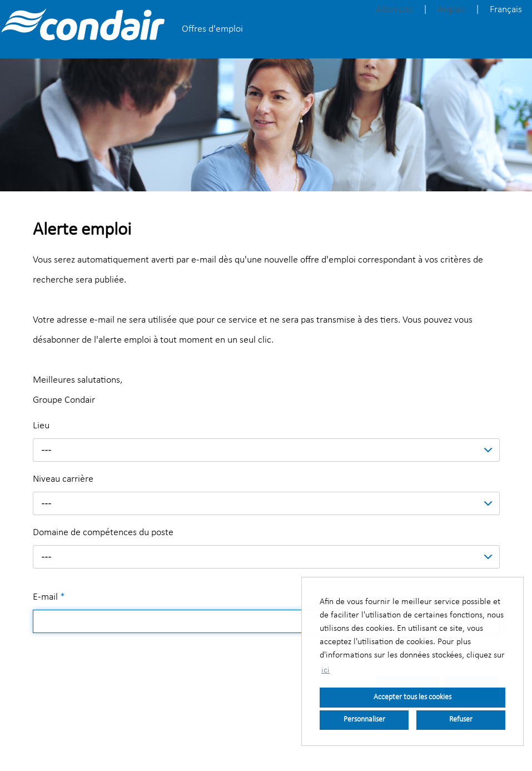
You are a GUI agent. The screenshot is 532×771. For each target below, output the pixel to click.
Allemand (394, 10)
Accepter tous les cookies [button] (412, 697)
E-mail (49, 597)
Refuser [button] (461, 720)
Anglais (451, 10)
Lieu (41, 426)
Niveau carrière (63, 479)
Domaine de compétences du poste (103, 533)
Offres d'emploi (212, 29)
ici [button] (325, 670)
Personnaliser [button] (364, 720)
